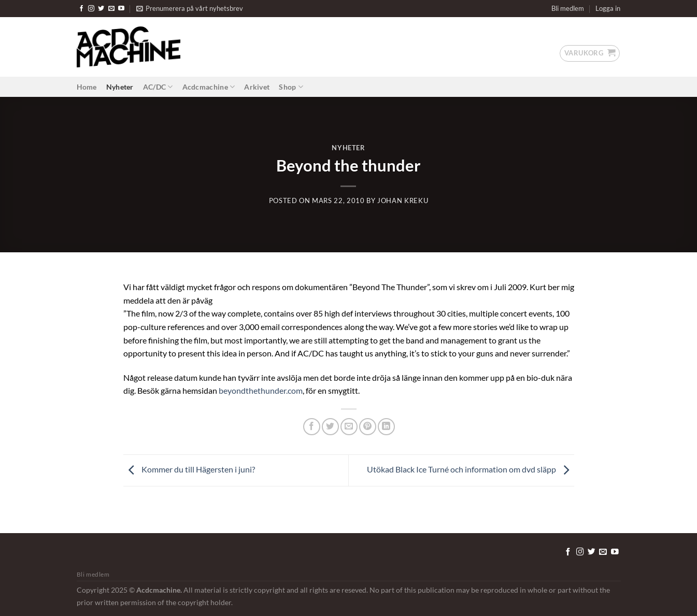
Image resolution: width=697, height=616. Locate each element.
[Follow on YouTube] (121, 9)
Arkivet (257, 87)
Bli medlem (568, 8)
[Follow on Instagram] (91, 9)
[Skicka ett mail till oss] (111, 9)
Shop (291, 87)
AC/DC (158, 87)
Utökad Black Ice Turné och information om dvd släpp (471, 469)
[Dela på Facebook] (312, 427)
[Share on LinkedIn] (386, 427)
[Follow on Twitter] (101, 9)
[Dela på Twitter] (330, 427)
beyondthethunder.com (261, 390)
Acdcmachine (209, 87)
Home (87, 87)
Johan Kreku (403, 200)
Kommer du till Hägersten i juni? (189, 469)
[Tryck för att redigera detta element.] (543, 550)
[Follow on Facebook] (81, 9)
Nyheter (120, 87)
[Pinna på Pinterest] (368, 427)
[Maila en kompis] (349, 427)
